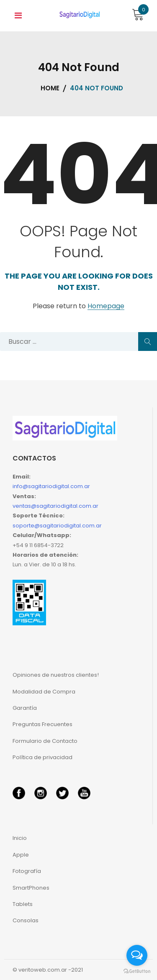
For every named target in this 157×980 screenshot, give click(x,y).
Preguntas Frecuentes (42, 724)
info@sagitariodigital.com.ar (51, 486)
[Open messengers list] (137, 955)
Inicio (20, 838)
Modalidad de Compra (44, 692)
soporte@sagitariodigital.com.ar (57, 526)
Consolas (26, 920)
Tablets (23, 904)
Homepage (106, 306)
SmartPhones (31, 888)
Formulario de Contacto (45, 741)
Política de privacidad (42, 757)
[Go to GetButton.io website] (137, 971)
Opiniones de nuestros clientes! (56, 675)
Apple (21, 855)
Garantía (25, 708)
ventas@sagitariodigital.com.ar (55, 506)
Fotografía (27, 871)
